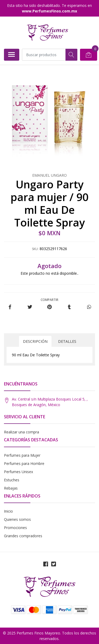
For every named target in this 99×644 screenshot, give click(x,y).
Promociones (15, 528)
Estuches (12, 480)
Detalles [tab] (67, 341)
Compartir (49, 300)
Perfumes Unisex (18, 472)
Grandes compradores (23, 536)
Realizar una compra (22, 432)
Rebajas (11, 488)
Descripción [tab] (35, 341)
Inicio (8, 511)
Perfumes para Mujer (22, 455)
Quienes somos (17, 519)
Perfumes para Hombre (24, 463)
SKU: (35, 249)
